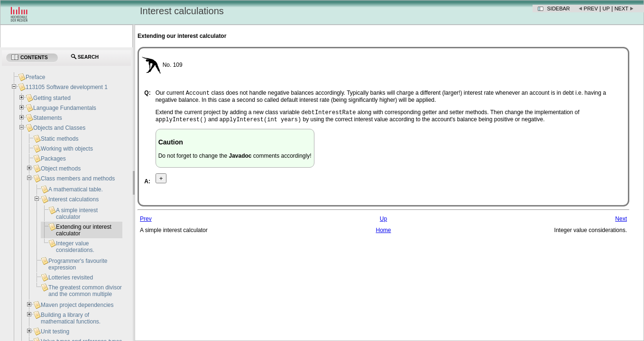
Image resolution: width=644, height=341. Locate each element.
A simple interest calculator (77, 214)
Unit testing (55, 332)
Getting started (52, 98)
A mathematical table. (76, 189)
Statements (48, 118)
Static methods (60, 139)
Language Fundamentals (65, 108)
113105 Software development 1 (67, 87)
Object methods (61, 169)
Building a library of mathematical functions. (71, 318)
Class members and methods (78, 179)
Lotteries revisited (71, 278)
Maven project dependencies (77, 305)
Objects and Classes (59, 128)
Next (621, 9)
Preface (35, 77)
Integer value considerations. (75, 247)
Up (606, 9)
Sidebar (559, 9)
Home (383, 233)
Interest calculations (74, 199)
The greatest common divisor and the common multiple (85, 291)
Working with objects (67, 149)
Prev (591, 9)
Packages (53, 159)
